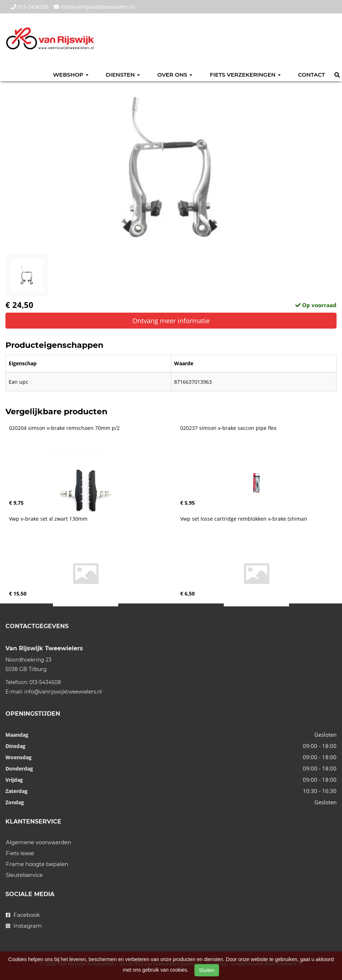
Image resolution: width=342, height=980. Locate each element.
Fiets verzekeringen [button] (245, 75)
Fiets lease (20, 853)
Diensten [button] (123, 75)
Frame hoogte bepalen (37, 864)
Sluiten (207, 970)
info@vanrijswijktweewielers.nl (94, 7)
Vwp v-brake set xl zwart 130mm (48, 519)
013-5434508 (30, 7)
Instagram (24, 926)
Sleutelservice (24, 875)
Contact (312, 75)
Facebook (23, 915)
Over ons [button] (175, 75)
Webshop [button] (71, 75)
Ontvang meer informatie (171, 321)
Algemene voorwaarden (38, 842)
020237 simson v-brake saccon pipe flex (228, 428)
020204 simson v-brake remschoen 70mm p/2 (64, 428)
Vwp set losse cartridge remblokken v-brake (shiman (244, 519)
